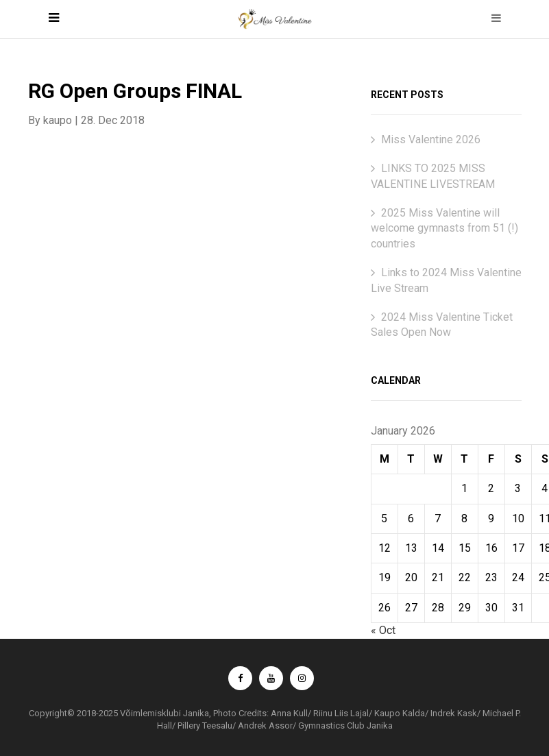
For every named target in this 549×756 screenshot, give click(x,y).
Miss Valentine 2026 (431, 139)
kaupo (58, 120)
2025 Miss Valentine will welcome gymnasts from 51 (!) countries (444, 228)
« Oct (383, 630)
